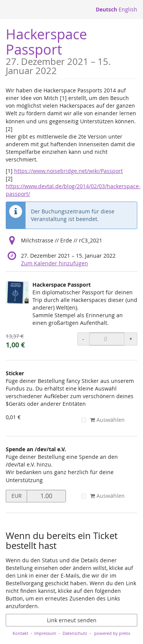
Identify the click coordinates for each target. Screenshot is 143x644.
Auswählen (103, 420)
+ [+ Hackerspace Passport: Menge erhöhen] (131, 339)
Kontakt (20, 633)
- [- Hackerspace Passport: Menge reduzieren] (83, 339)
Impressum (45, 633)
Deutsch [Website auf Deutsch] (106, 9)
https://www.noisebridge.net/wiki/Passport (68, 171)
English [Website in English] (128, 9)
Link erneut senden (72, 620)
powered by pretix (112, 633)
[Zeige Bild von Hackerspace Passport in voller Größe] (17, 292)
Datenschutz (75, 633)
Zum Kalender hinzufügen (55, 263)
